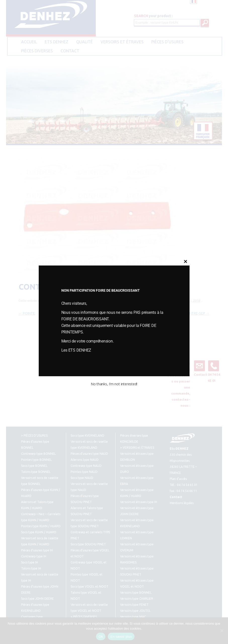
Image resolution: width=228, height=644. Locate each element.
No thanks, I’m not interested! (114, 384)
